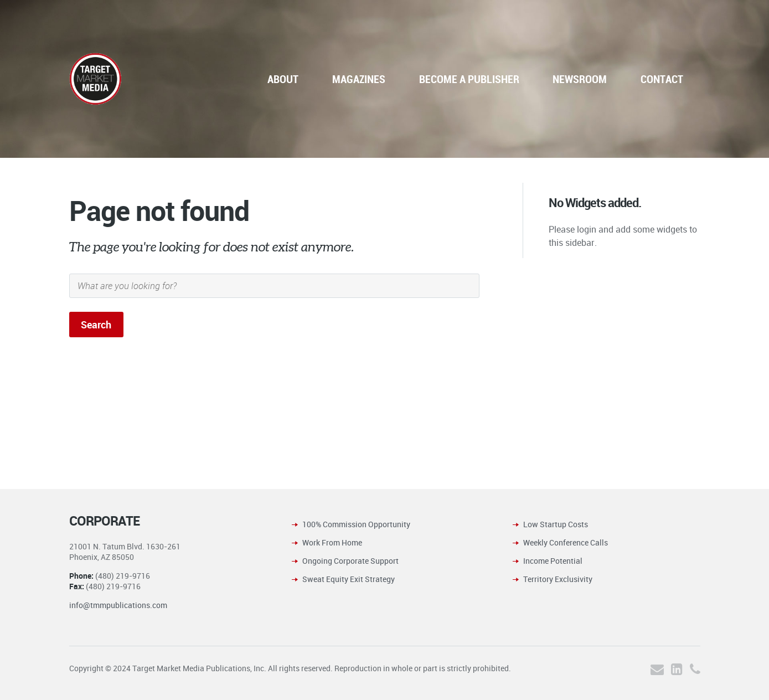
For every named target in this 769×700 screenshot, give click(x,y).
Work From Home (332, 542)
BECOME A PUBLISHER (469, 79)
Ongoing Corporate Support (350, 561)
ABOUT (283, 79)
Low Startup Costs (556, 524)
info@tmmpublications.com (118, 605)
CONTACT (662, 79)
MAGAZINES (359, 79)
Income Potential (553, 561)
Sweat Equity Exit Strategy (349, 579)
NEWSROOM (580, 79)
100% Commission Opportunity (356, 524)
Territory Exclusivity (558, 579)
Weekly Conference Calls (566, 542)
